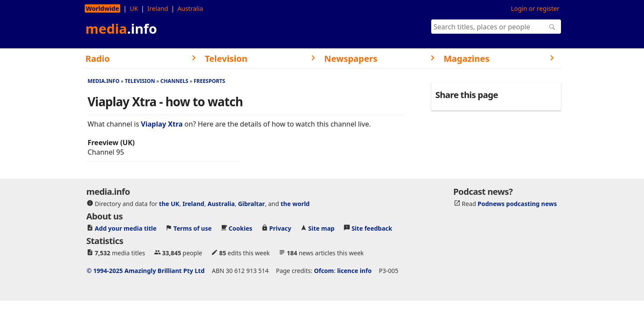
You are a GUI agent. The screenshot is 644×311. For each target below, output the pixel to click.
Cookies (241, 228)
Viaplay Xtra (162, 124)
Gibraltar (251, 204)
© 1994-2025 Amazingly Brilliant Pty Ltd (146, 271)
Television (140, 81)
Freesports (210, 81)
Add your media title (126, 228)
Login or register (535, 8)
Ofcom (324, 271)
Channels (175, 81)
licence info (354, 271)
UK (134, 8)
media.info (104, 81)
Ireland (158, 8)
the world (295, 204)
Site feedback (372, 228)
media (122, 29)
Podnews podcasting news (517, 204)
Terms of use (192, 228)
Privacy (280, 228)
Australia (190, 8)
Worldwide (103, 8)
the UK (169, 204)
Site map (322, 228)
